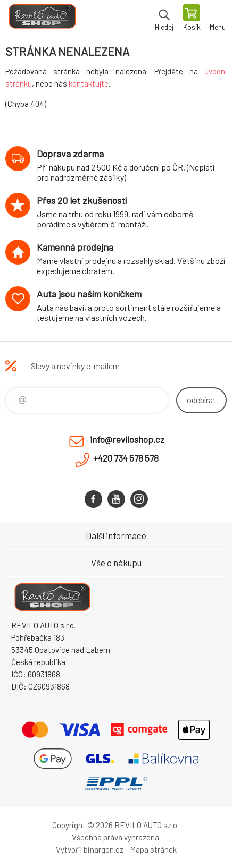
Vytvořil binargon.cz (90, 849)
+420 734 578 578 (126, 458)
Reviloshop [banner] (42, 19)
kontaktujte (89, 83)
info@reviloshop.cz (127, 439)
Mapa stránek (153, 849)
